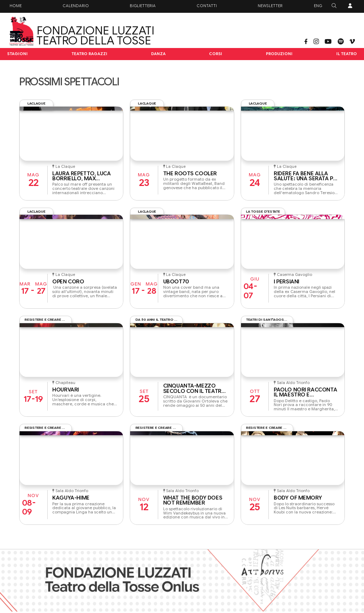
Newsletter (270, 6)
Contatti (207, 6)
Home (16, 6)
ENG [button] (318, 6)
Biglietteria (143, 6)
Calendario (76, 6)
